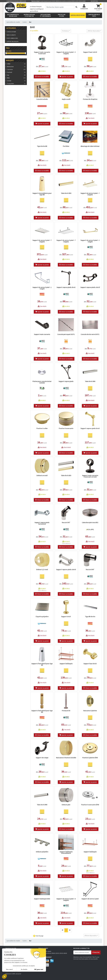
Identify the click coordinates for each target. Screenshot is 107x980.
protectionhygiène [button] (62, 15)
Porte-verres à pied (12, 38)
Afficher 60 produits (94, 31)
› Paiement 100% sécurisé (13, 974)
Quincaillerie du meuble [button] (78, 15)
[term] (60, 7)
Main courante (11, 35)
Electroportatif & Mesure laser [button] (13, 15)
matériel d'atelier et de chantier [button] (29, 15)
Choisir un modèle (42, 77)
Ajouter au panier (66, 77)
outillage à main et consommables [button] (45, 15)
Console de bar (11, 32)
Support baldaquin (12, 41)
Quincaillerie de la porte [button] (94, 15)
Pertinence (65, 31)
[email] (82, 952)
